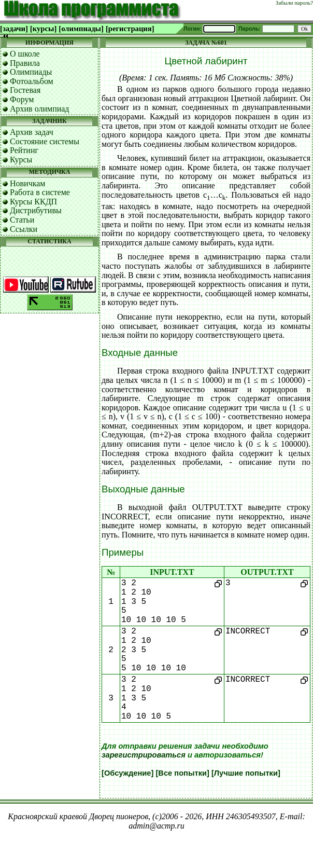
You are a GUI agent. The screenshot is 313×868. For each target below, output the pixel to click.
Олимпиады (31, 72)
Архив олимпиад (40, 109)
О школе (25, 54)
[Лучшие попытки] (246, 773)
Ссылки (24, 229)
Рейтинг (24, 150)
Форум (22, 99)
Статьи (22, 220)
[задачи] (14, 29)
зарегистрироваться (144, 755)
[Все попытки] (182, 773)
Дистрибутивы (36, 210)
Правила (25, 63)
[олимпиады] (81, 29)
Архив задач (32, 132)
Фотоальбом (32, 81)
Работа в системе (40, 192)
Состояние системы (45, 141)
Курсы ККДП (33, 202)
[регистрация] (130, 29)
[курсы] (43, 29)
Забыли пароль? (294, 3)
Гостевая (25, 90)
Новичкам (27, 183)
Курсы (21, 160)
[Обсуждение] (127, 773)
